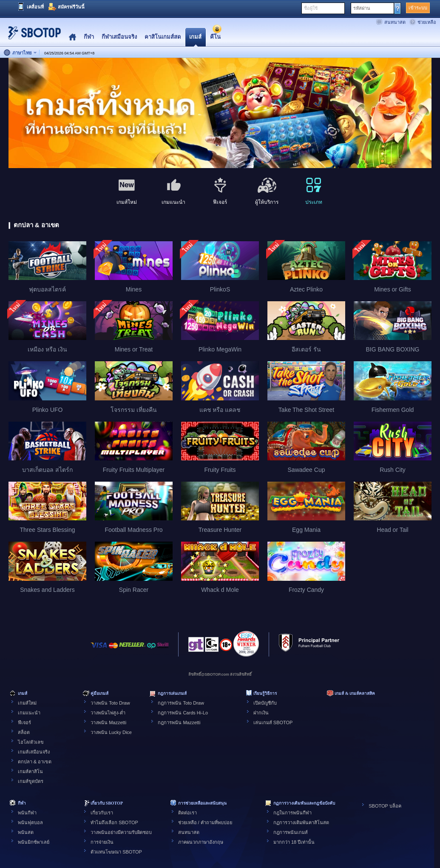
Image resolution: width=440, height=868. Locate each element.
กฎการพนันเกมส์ (291, 832)
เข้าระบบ (418, 8)
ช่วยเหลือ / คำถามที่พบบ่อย (205, 822)
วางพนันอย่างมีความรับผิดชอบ (121, 832)
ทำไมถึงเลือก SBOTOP (114, 822)
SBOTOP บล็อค (385, 806)
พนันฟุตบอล (30, 822)
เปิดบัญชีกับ (265, 703)
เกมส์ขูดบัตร (31, 781)
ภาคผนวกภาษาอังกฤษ (201, 842)
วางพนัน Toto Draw (110, 703)
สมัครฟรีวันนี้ (71, 7)
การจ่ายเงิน (102, 842)
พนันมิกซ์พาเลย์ (34, 842)
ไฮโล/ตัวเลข (31, 742)
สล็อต (24, 732)
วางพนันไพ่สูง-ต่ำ (108, 713)
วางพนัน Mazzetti (108, 722)
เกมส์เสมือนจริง (34, 752)
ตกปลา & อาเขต (35, 762)
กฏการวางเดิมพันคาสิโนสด (301, 822)
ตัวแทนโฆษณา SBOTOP (116, 852)
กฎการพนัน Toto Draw (181, 703)
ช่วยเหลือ (427, 22)
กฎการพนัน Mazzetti (179, 722)
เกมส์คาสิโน (30, 771)
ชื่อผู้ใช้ (311, 8)
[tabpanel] (220, 113)
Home (72, 37)
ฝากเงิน (261, 713)
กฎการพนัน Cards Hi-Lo (183, 713)
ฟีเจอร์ (24, 722)
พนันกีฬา (27, 813)
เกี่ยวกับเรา (102, 813)
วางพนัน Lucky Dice (111, 732)
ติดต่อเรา (187, 813)
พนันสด (26, 832)
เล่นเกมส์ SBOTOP (273, 722)
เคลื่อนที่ (35, 7)
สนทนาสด (395, 22)
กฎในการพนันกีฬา (292, 813)
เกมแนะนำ (29, 713)
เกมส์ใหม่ (27, 703)
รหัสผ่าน (362, 8)
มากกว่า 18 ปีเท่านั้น (294, 842)
